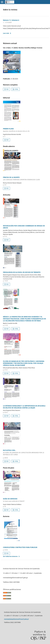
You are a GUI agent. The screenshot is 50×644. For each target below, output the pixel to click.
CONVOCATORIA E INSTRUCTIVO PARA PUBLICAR (20, 547)
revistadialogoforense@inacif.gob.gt (16, 619)
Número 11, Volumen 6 (11, 20)
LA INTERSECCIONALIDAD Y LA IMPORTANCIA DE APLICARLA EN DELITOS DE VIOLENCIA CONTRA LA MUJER (24, 407)
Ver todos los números (10, 556)
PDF (7, 89)
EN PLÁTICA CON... (25, 452)
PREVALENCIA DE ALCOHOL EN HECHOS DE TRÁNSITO (22, 272)
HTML (16, 89)
